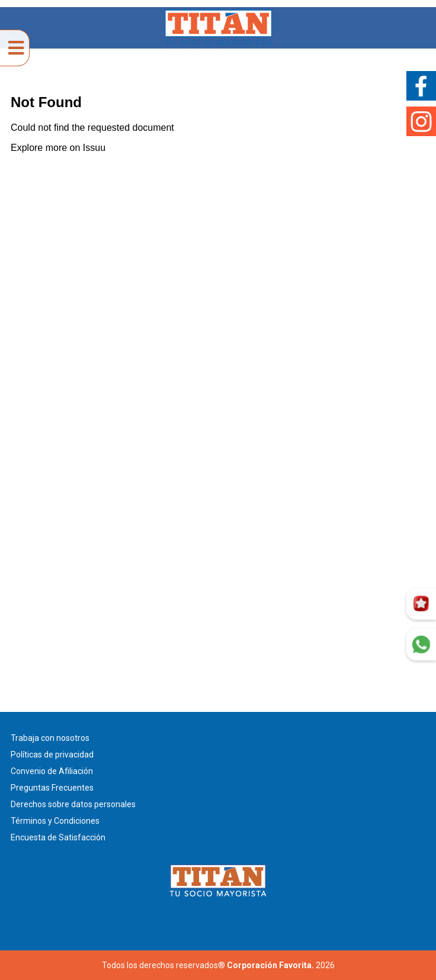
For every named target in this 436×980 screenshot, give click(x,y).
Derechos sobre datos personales (73, 804)
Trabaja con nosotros (50, 738)
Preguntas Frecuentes (52, 788)
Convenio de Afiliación (52, 771)
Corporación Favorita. (270, 965)
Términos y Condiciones (55, 821)
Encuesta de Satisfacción (58, 837)
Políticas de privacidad (52, 755)
